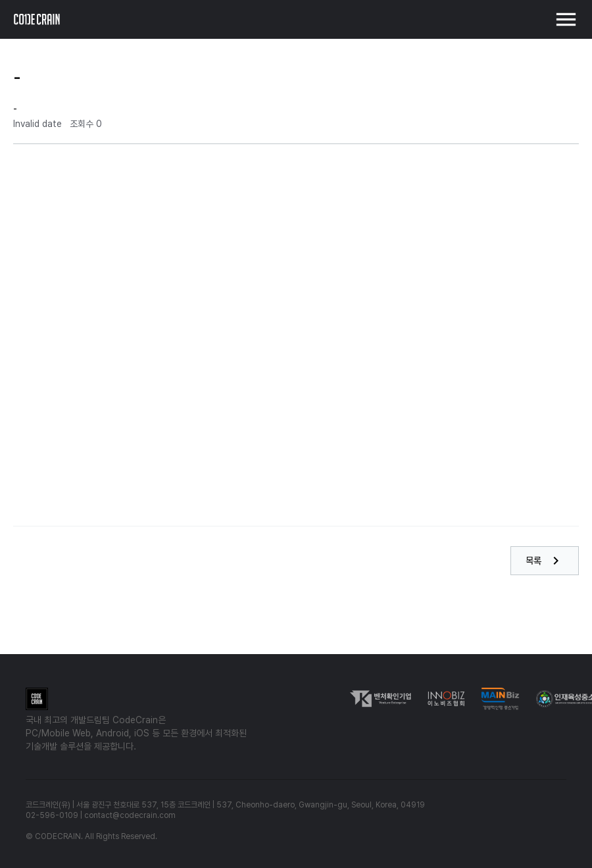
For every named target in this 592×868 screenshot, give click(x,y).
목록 (545, 561)
